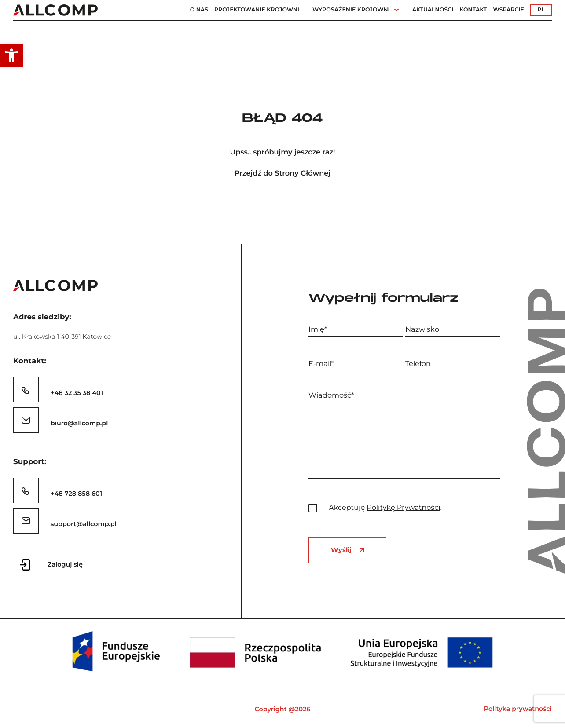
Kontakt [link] (473, 10)
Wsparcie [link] (508, 10)
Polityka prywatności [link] (518, 709)
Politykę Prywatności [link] (403, 508)
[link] (11, 55)
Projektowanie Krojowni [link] (257, 10)
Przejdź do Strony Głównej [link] (282, 174)
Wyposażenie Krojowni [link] (351, 10)
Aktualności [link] (433, 10)
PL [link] (541, 10)
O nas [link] (199, 10)
